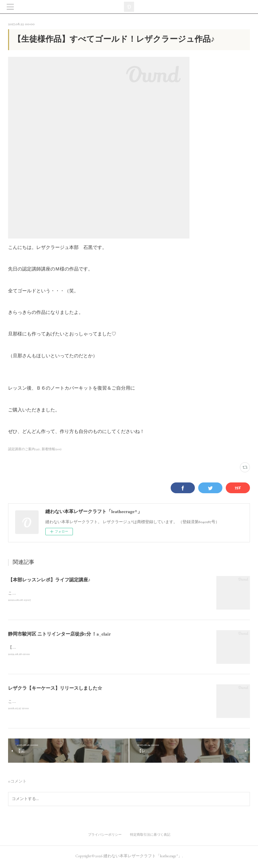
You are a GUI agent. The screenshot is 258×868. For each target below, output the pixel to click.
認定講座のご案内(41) (24, 449)
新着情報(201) (52, 449)
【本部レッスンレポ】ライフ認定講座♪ (49, 580)
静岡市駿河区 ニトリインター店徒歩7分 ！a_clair (59, 635)
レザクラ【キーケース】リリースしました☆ (55, 689)
